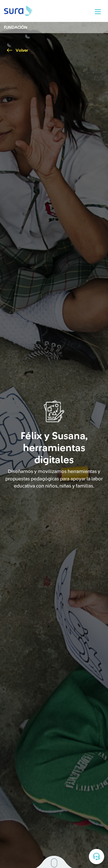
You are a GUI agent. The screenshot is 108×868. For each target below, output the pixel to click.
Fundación (16, 28)
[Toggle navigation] (98, 12)
